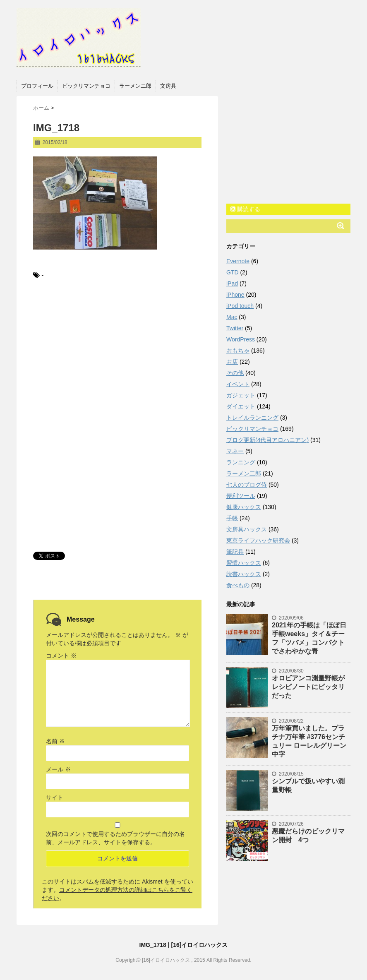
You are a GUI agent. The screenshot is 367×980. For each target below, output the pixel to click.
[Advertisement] (117, 355)
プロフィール (37, 86)
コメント (61, 656)
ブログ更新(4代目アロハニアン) (267, 440)
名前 (55, 741)
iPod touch (240, 306)
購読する (245, 209)
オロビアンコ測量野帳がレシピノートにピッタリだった (308, 687)
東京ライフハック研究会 (258, 540)
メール (58, 769)
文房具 (168, 86)
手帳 (232, 518)
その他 (235, 373)
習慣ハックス (244, 563)
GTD (233, 272)
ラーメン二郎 (135, 86)
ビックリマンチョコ (86, 86)
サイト (55, 797)
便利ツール (241, 496)
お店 (232, 362)
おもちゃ (238, 351)
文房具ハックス (247, 529)
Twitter (235, 328)
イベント (238, 384)
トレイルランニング (252, 418)
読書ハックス (244, 574)
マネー (235, 451)
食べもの (238, 585)
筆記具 (235, 552)
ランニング (241, 462)
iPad (232, 283)
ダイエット (241, 406)
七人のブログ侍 (247, 485)
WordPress (241, 339)
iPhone (235, 295)
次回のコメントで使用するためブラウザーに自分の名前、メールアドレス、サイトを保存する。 (115, 838)
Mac (232, 317)
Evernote (238, 261)
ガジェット (241, 395)
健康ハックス (244, 507)
